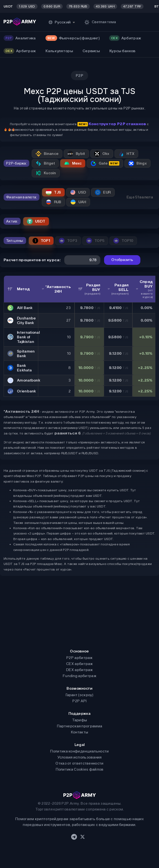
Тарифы (80, 720)
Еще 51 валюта (140, 197)
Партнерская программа (79, 726)
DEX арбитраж (79, 670)
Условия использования (79, 757)
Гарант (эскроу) (79, 695)
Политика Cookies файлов (80, 769)
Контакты (79, 732)
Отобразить (122, 260)
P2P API (79, 701)
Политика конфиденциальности (79, 751)
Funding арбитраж (79, 676)
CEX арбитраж (79, 664)
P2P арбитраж (79, 658)
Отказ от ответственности (79, 763)
